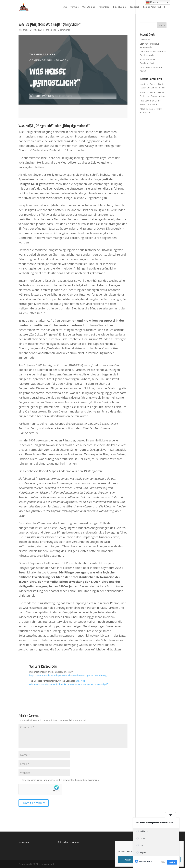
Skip (163, 862)
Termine (75, 7)
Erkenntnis (145, 39)
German (152, 2)
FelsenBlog (104, 7)
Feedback (135, 7)
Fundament (50, 30)
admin (24, 30)
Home (64, 7)
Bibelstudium (120, 7)
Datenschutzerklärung (68, 842)
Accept (128, 860)
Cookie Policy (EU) (152, 7)
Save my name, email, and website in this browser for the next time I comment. (60, 780)
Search (162, 25)
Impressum (24, 842)
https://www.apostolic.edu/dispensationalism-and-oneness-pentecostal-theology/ (69, 675)
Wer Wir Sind (89, 7)
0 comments (64, 30)
